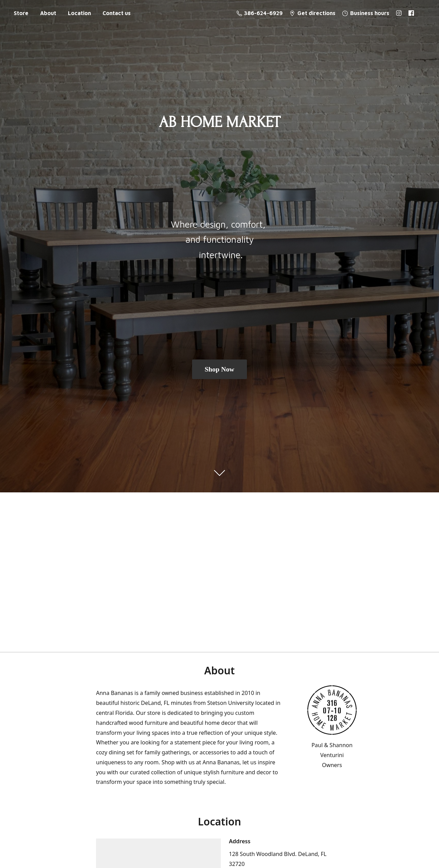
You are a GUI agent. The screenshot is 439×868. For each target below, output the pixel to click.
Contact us (117, 13)
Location (79, 13)
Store (21, 13)
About (48, 13)
